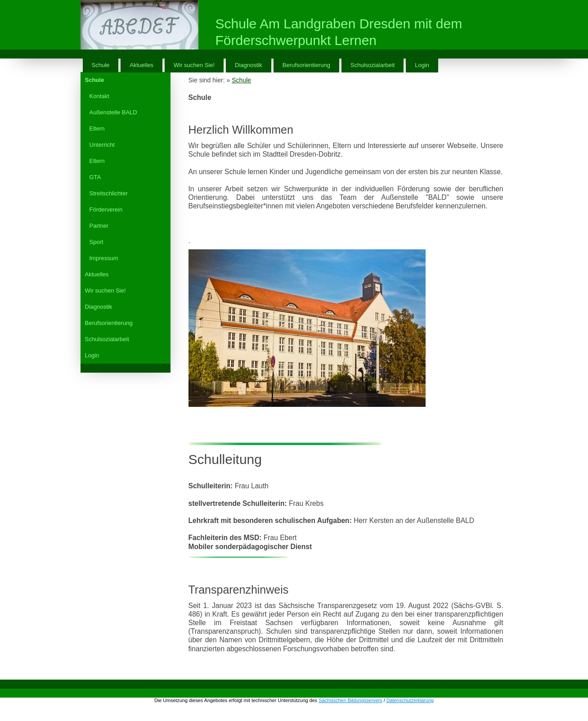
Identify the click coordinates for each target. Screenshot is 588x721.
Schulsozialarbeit (373, 65)
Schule (101, 65)
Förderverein (106, 210)
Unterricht (102, 145)
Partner (99, 226)
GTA (95, 177)
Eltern (97, 128)
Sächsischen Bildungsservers (350, 700)
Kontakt (99, 96)
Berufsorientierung (306, 65)
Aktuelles (141, 65)
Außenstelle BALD (113, 112)
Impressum (104, 258)
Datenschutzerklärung (410, 700)
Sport (97, 242)
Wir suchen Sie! (194, 65)
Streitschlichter (109, 193)
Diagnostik (249, 65)
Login (422, 65)
